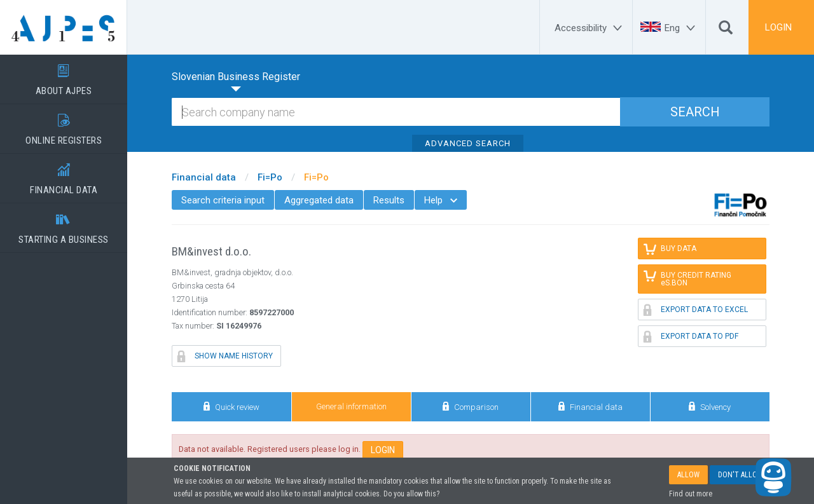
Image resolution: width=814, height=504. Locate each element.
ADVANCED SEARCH (468, 143)
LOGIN (778, 27)
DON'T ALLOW (741, 475)
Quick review (231, 406)
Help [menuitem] (441, 200)
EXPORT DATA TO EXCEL (696, 310)
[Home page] (64, 27)
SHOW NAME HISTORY (225, 356)
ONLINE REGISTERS (64, 125)
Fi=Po (270, 177)
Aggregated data (319, 200)
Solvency (710, 406)
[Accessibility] (590, 28)
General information (351, 406)
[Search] (726, 31)
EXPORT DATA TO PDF (691, 336)
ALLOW (688, 475)
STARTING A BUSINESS (64, 224)
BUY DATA (670, 249)
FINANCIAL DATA (64, 175)
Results (389, 200)
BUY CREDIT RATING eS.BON (688, 278)
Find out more (691, 494)
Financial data (204, 177)
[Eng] (682, 28)
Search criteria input (223, 200)
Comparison (471, 406)
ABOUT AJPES (64, 76)
